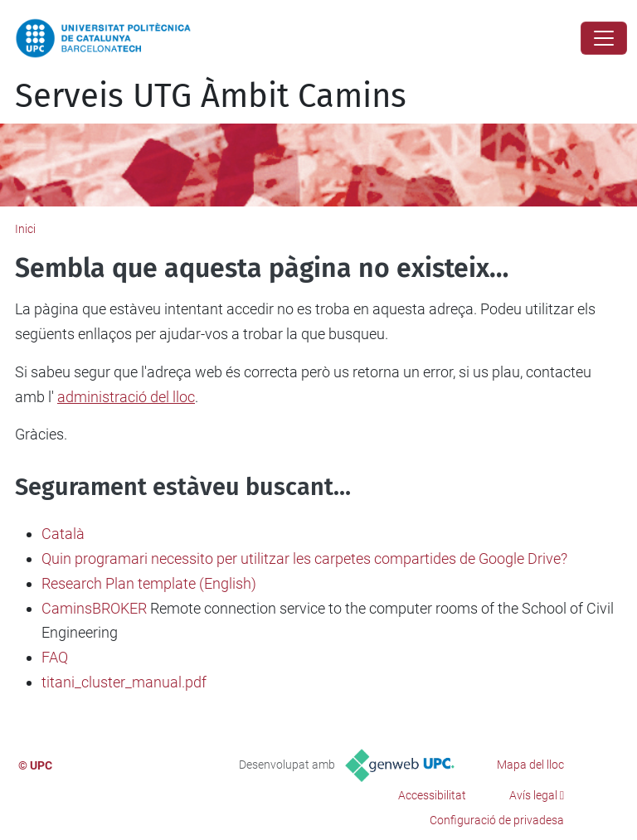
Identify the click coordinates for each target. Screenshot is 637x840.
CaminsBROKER (94, 608)
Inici (25, 229)
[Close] (604, 38)
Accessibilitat (432, 795)
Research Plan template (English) (149, 583)
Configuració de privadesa (497, 820)
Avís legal (533, 795)
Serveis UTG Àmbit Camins (211, 96)
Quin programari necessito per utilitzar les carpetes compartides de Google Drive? (304, 558)
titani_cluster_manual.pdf (124, 682)
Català (63, 534)
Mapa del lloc (530, 765)
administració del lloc (126, 397)
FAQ (55, 657)
